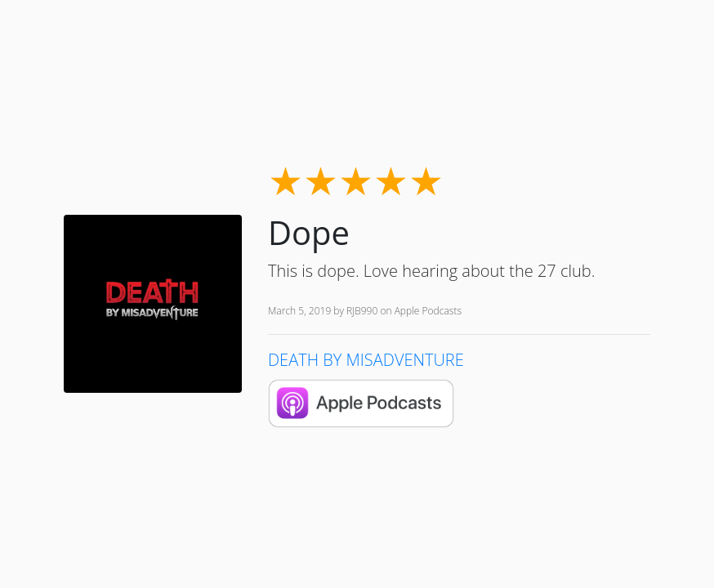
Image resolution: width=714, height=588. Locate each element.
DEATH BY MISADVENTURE (366, 360)
